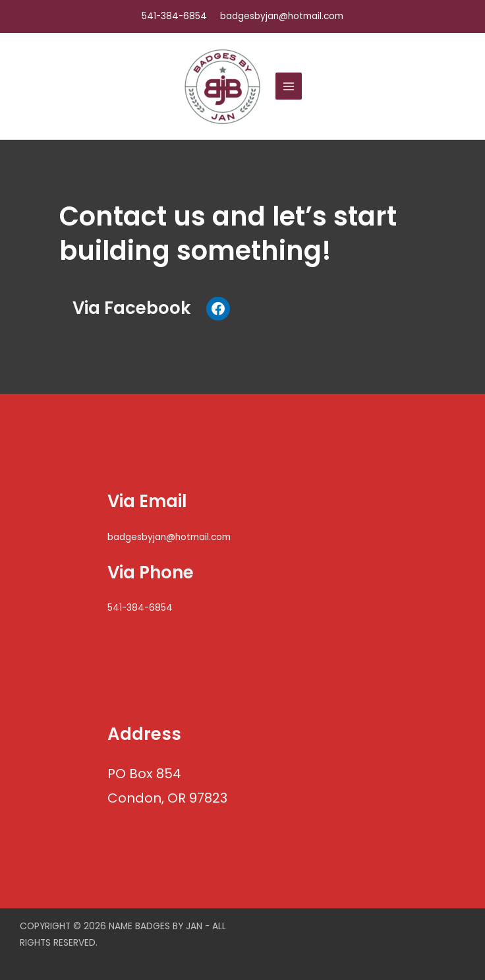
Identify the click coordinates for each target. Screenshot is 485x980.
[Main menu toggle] (289, 86)
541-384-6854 (174, 16)
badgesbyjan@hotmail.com (169, 537)
